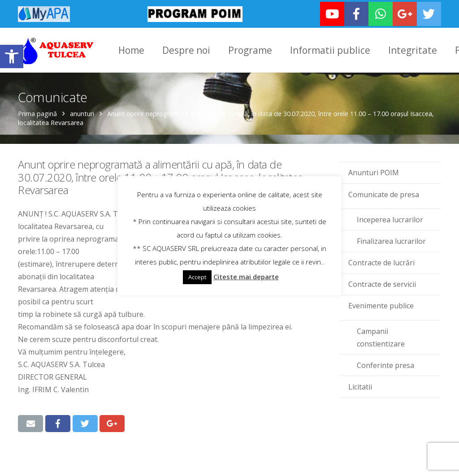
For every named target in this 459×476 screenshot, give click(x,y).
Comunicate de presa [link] (384, 194)
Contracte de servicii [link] (382, 284)
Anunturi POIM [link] (374, 173)
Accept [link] (197, 277)
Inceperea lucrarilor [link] (390, 219)
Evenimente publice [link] (381, 306)
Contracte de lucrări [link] (381, 262)
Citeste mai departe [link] (246, 277)
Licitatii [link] (360, 386)
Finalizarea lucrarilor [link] (391, 241)
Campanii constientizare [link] (381, 337)
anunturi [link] (82, 113)
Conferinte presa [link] (385, 365)
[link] (12, 56)
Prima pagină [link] (37, 113)
